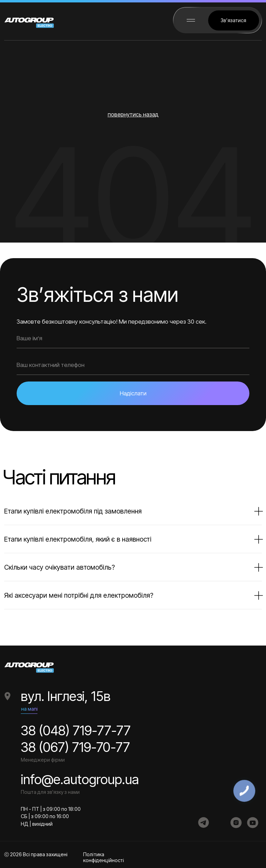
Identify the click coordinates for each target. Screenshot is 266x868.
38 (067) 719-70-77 (75, 747)
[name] (133, 339)
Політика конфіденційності (104, 857)
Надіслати (133, 393)
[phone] (133, 365)
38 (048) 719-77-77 (76, 730)
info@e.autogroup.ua (80, 779)
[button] (233, 20)
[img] (204, 823)
